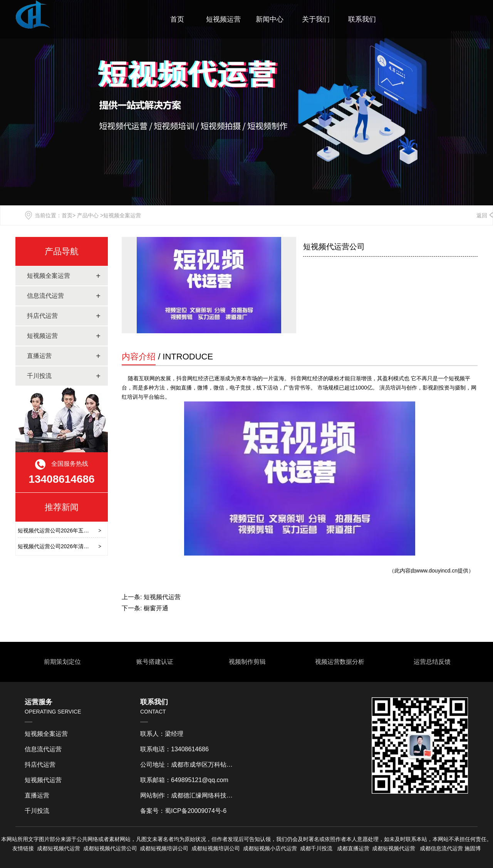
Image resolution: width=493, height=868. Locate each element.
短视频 (102, 848)
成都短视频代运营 (59, 848)
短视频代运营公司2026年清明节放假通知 (67, 546)
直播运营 (39, 356)
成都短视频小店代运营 (270, 848)
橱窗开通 (156, 608)
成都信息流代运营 (441, 848)
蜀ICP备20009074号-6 (196, 811)
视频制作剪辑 (246, 662)
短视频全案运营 (49, 276)
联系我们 (362, 19)
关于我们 (316, 19)
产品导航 (62, 251)
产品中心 (88, 215)
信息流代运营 (45, 296)
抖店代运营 (42, 316)
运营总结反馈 (431, 662)
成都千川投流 (316, 848)
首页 (177, 19)
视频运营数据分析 (339, 662)
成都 (89, 848)
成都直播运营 (353, 848)
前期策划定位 (62, 662)
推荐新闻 (62, 507)
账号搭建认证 (154, 662)
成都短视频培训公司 (164, 848)
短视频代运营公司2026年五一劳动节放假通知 (72, 531)
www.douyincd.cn (437, 571)
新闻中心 (270, 19)
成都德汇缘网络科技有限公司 (211, 795)
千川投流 (39, 376)
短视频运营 (223, 19)
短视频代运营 (162, 597)
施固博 (473, 848)
